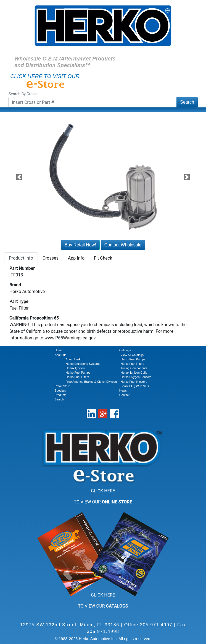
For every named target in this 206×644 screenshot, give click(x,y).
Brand (15, 285)
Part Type (19, 301)
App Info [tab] (76, 258)
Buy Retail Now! (80, 245)
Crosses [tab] (51, 258)
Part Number (22, 268)
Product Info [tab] (21, 258)
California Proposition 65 (34, 318)
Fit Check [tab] (103, 258)
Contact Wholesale (123, 245)
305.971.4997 (156, 625)
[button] (19, 177)
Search (187, 102)
